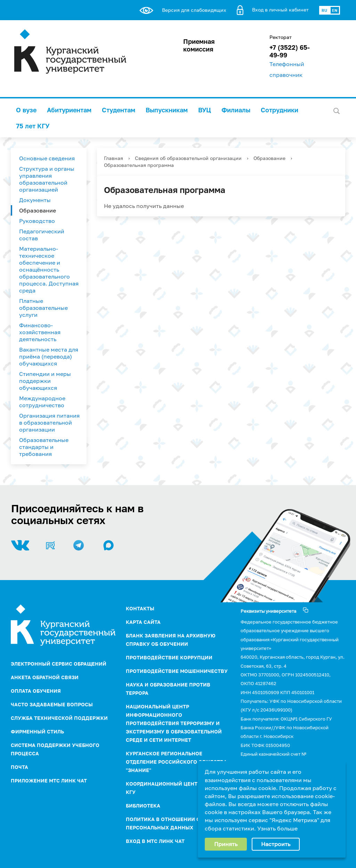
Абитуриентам (69, 110)
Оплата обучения (36, 691)
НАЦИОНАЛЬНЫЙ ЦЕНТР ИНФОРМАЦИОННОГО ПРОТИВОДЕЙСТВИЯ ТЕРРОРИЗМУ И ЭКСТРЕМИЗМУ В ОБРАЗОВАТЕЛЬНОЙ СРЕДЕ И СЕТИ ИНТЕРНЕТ (174, 723)
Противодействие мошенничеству (177, 671)
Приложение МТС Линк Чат (49, 781)
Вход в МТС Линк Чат (155, 841)
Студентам (119, 110)
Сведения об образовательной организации (188, 158)
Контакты (140, 608)
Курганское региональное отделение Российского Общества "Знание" (176, 762)
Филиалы (236, 110)
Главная (114, 158)
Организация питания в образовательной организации (49, 423)
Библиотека (143, 806)
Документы (35, 200)
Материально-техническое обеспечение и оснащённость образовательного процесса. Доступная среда (49, 270)
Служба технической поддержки (59, 718)
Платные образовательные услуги (43, 308)
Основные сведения (47, 158)
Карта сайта (143, 622)
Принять (226, 844)
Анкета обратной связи (45, 677)
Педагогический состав (42, 235)
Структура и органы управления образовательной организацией (47, 179)
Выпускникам (167, 110)
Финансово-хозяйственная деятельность (40, 332)
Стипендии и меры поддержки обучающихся (45, 381)
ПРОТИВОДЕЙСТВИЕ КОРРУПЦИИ (169, 657)
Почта (19, 767)
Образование (38, 210)
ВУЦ (205, 110)
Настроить (276, 844)
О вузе (26, 110)
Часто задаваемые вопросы (52, 704)
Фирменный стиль (37, 732)
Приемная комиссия (199, 45)
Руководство (37, 221)
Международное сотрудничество (42, 402)
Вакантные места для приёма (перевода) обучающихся (49, 356)
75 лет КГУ (33, 126)
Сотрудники (280, 110)
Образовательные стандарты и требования (44, 447)
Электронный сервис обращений (59, 664)
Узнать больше (277, 828)
